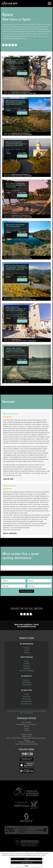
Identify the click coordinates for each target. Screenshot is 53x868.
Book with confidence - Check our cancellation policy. (26, 625)
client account (32, 852)
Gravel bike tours (26, 704)
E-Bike (26, 694)
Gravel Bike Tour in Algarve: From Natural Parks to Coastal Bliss (15, 350)
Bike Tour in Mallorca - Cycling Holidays (16, 226)
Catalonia (26, 668)
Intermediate (27, 682)
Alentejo (26, 663)
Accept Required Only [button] (26, 862)
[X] (3, 45)
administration (21, 852)
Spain (27, 650)
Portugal (26, 648)
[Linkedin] (10, 45)
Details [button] (26, 866)
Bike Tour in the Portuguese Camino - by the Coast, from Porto (16, 309)
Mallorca (26, 666)
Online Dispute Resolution (25, 711)
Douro (27, 661)
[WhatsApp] (13, 45)
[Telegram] (16, 45)
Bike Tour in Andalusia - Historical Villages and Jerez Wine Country (16, 103)
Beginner (27, 680)
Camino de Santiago (27, 671)
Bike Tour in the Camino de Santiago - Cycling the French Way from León (16, 268)
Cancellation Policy (39, 711)
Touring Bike (26, 699)
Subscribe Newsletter (27, 713)
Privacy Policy (12, 711)
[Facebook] (6, 45)
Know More (22, 73)
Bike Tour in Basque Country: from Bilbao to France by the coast (16, 144)
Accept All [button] (26, 859)
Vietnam (27, 652)
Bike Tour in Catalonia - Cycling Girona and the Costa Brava (16, 185)
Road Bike (27, 697)
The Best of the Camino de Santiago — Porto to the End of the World (16, 61)
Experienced (26, 685)
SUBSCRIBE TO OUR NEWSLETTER (27, 759)
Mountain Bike (26, 701)
